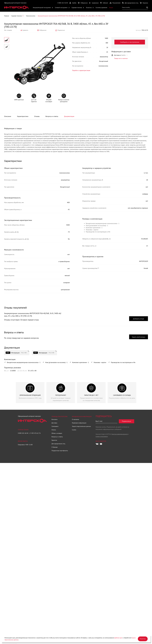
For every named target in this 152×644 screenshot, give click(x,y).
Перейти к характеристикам (81, 70)
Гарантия (54, 440)
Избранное (43, 30)
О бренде (55, 447)
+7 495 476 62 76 (35, 433)
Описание (8, 116)
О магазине (75, 419)
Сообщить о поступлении (130, 42)
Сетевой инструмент (61, 7)
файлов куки (118, 638)
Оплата (54, 430)
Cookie (74, 430)
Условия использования (102, 436)
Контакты (54, 419)
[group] (30, 393)
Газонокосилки (31, 16)
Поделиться (61, 30)
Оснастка (89, 7)
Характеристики (23, 116)
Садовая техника (77, 7)
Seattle (74, 3)
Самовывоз (55, 426)
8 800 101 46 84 (63, 3)
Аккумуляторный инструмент (42, 7)
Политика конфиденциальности (120, 434)
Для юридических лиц (58, 444)
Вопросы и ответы (52, 116)
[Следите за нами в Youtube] (101, 444)
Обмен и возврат (57, 433)
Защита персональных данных (81, 426)
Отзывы (37, 116)
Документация (69, 116)
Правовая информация (79, 423)
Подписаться (126, 421)
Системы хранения (101, 7)
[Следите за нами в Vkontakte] (97, 444)
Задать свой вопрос (139, 337)
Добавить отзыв (138, 319)
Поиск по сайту (126, 7)
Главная (7, 16)
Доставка (54, 423)
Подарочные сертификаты (60, 451)
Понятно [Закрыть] (143, 639)
